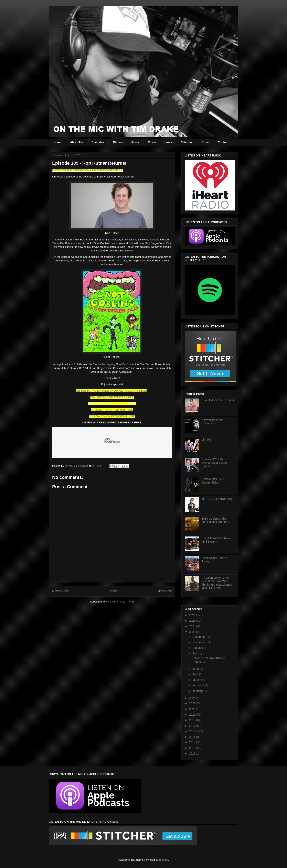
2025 (193, 621)
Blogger (163, 860)
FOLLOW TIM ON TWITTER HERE (112, 410)
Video (152, 142)
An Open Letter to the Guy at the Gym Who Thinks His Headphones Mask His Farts (217, 583)
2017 (193, 726)
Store (205, 142)
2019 (193, 715)
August (197, 648)
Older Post (164, 591)
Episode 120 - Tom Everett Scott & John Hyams (215, 463)
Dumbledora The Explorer (218, 400)
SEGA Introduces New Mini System (216, 540)
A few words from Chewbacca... (212, 422)
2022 (193, 698)
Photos (118, 142)
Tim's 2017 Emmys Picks (217, 499)
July (195, 653)
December (199, 637)
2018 (193, 720)
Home (57, 142)
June (196, 669)
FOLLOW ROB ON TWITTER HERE (112, 397)
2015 (193, 737)
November (199, 642)
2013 (193, 748)
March (197, 680)
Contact (223, 142)
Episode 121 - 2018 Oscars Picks (214, 481)
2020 (193, 709)
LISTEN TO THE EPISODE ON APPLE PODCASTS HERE (88, 170)
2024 (193, 626)
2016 (193, 731)
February (199, 685)
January (198, 691)
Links (168, 142)
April (196, 674)
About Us (76, 142)
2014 (193, 742)
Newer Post (60, 591)
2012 (193, 753)
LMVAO (206, 440)
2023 (193, 632)
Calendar (187, 142)
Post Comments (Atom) (120, 602)
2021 (193, 703)
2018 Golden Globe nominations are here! (215, 520)
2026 (193, 615)
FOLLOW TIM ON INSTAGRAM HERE (112, 416)
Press (135, 142)
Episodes (98, 142)
